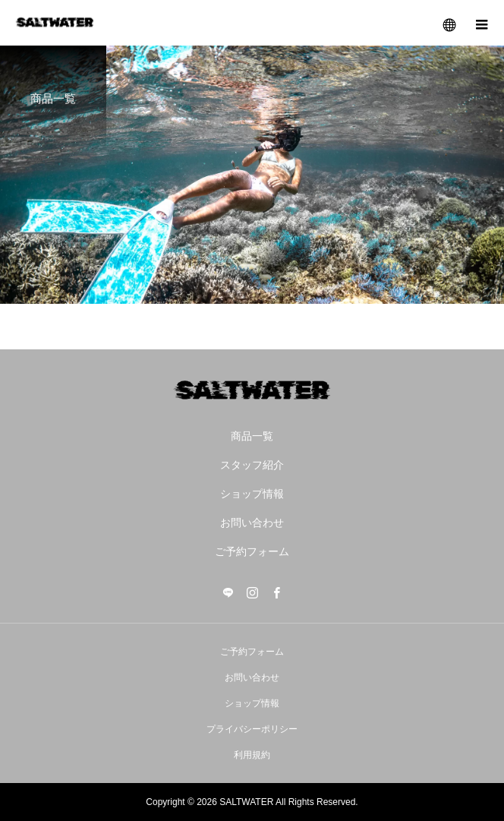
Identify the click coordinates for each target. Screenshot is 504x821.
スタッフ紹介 (252, 465)
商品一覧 (252, 436)
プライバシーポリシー (252, 729)
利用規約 (252, 755)
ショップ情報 (252, 494)
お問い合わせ (252, 523)
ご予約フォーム (252, 551)
